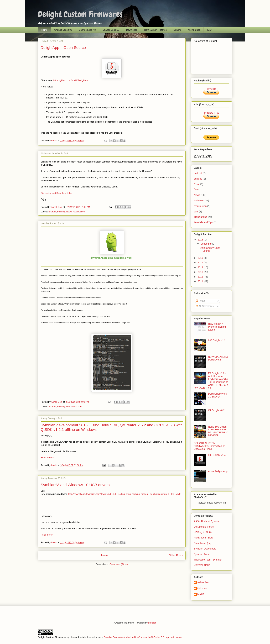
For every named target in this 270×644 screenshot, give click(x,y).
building (61, 212)
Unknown (202, 588)
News (69, 212)
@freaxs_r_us (212, 113)
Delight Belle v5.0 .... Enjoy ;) (218, 395)
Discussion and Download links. (56, 193)
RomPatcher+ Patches (155, 30)
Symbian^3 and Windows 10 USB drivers (75, 485)
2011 (201, 281)
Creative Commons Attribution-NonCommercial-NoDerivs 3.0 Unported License (143, 637)
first (68, 407)
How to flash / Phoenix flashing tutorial (217, 327)
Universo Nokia (202, 565)
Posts (200, 301)
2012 (201, 277)
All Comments (205, 306)
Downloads (132, 30)
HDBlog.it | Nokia (203, 532)
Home (45, 30)
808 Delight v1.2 (217, 340)
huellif (54, 141)
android (52, 212)
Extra (197, 184)
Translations (200, 217)
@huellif (212, 89)
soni (80, 407)
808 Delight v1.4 (217, 455)
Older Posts (176, 555)
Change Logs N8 (87, 30)
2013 (201, 272)
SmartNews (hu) (203, 543)
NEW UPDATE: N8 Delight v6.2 (218, 358)
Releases (199, 201)
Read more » (47, 457)
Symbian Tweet (202, 554)
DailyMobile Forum (204, 527)
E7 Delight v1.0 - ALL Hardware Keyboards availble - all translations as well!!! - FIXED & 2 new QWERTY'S (211, 380)
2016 (201, 258)
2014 (201, 267)
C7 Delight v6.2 (216, 410)
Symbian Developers (205, 549)
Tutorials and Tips (203, 222)
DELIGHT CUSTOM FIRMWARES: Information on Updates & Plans (210, 446)
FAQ (209, 30)
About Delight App (218, 471)
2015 (201, 263)
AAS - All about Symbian (207, 521)
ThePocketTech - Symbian (208, 560)
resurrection (79, 212)
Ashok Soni (57, 207)
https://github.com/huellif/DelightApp (71, 80)
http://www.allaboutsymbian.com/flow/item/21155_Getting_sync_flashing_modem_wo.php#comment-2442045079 (124, 494)
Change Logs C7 (111, 30)
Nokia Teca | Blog (203, 538)
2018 (201, 240)
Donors (177, 30)
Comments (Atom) (119, 564)
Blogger (152, 623)
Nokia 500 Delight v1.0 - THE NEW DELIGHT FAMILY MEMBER (218, 431)
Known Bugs (194, 30)
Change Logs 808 (63, 30)
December (206, 244)
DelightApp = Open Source (63, 48)
